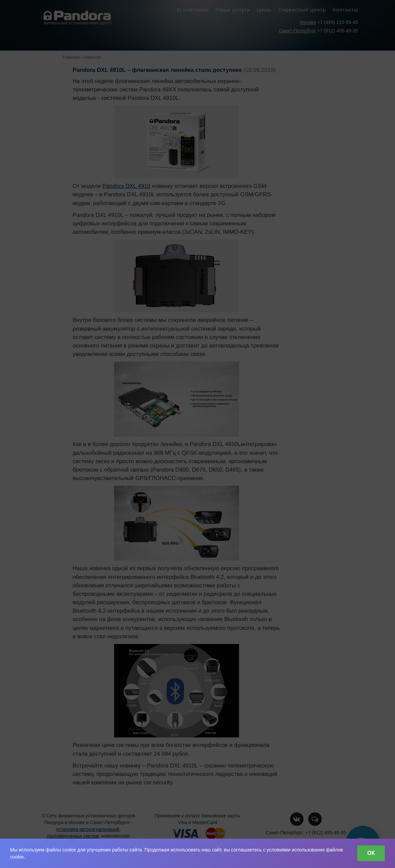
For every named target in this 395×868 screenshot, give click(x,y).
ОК (371, 853)
